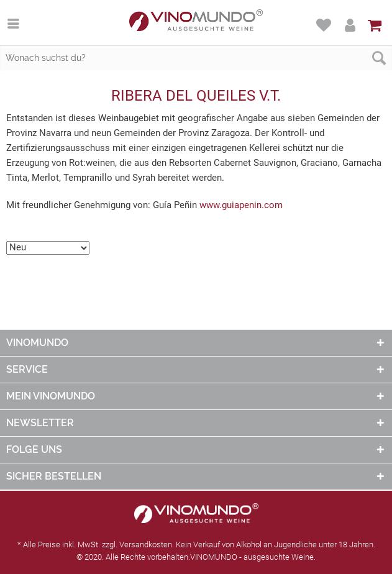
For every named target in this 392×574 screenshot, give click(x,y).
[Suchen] (379, 58)
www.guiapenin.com (241, 205)
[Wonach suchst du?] (196, 58)
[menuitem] (20, 23)
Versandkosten (146, 544)
